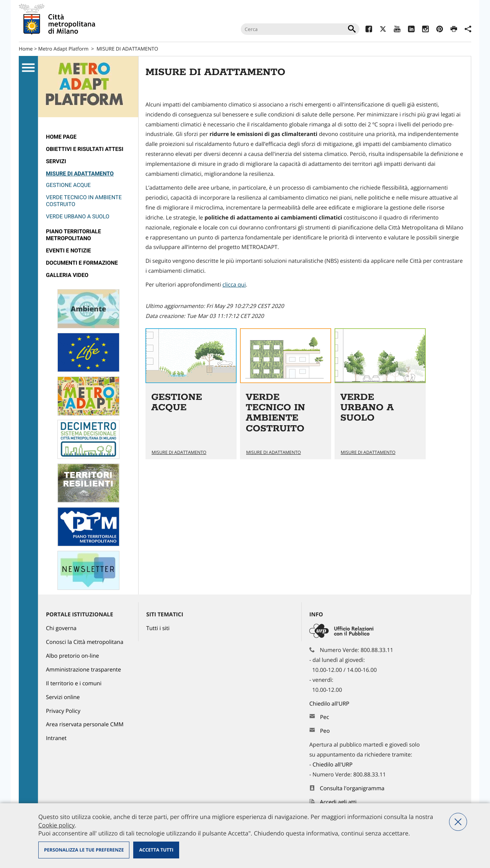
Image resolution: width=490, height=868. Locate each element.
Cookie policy (56, 825)
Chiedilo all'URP (330, 704)
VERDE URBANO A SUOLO (78, 217)
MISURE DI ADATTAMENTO (127, 49)
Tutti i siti (158, 628)
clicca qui (234, 285)
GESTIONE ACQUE (68, 185)
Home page (61, 137)
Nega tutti (458, 822)
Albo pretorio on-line (73, 656)
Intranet (56, 738)
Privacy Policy (63, 711)
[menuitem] (88, 137)
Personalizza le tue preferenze (84, 850)
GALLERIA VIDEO (67, 275)
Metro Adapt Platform (64, 49)
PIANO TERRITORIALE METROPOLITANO (73, 235)
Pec (325, 717)
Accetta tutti (156, 850)
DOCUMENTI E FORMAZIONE (82, 263)
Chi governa (61, 628)
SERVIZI (56, 161)
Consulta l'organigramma (352, 789)
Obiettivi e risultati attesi (85, 149)
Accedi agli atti (338, 802)
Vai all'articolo (191, 394)
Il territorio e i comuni (74, 684)
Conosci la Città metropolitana (85, 642)
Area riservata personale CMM (85, 725)
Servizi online (63, 697)
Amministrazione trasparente (83, 670)
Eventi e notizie (69, 251)
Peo (325, 731)
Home (26, 49)
